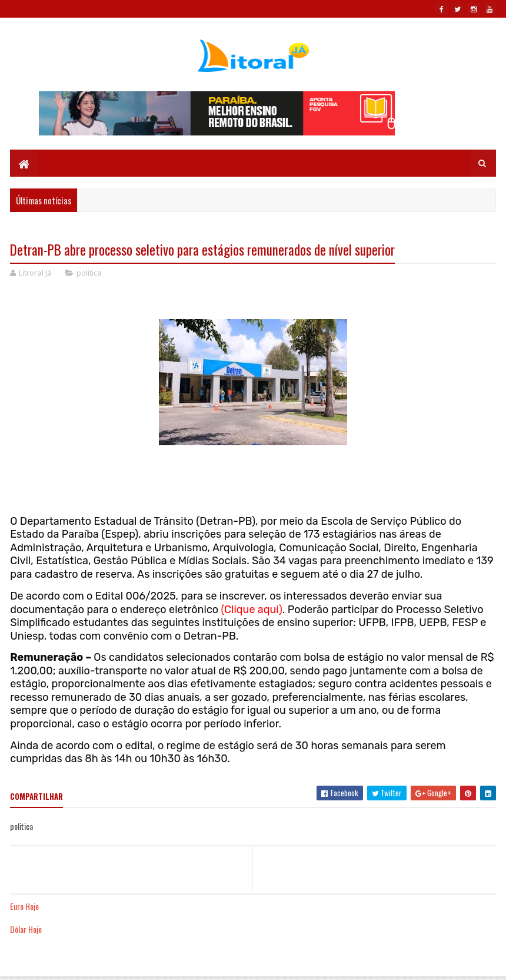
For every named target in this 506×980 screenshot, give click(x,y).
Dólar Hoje (26, 929)
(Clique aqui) (252, 610)
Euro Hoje (24, 906)
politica (89, 273)
